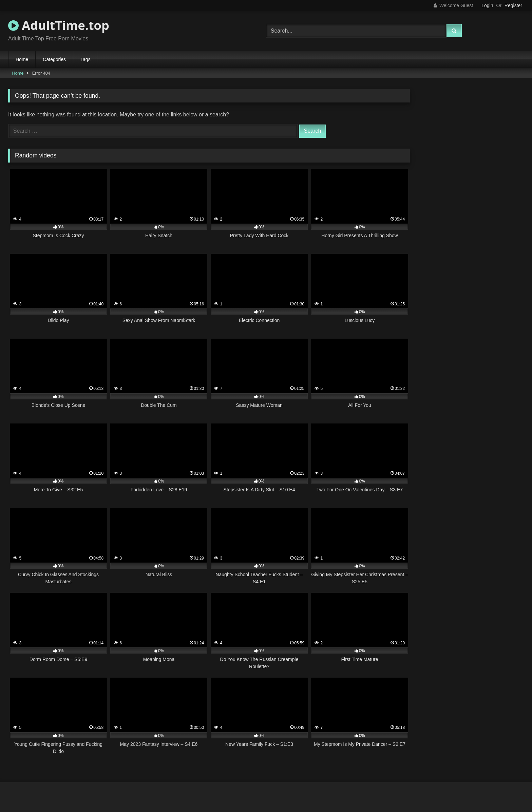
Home (22, 59)
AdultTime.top (59, 25)
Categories (54, 59)
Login (487, 5)
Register (513, 5)
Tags (85, 59)
